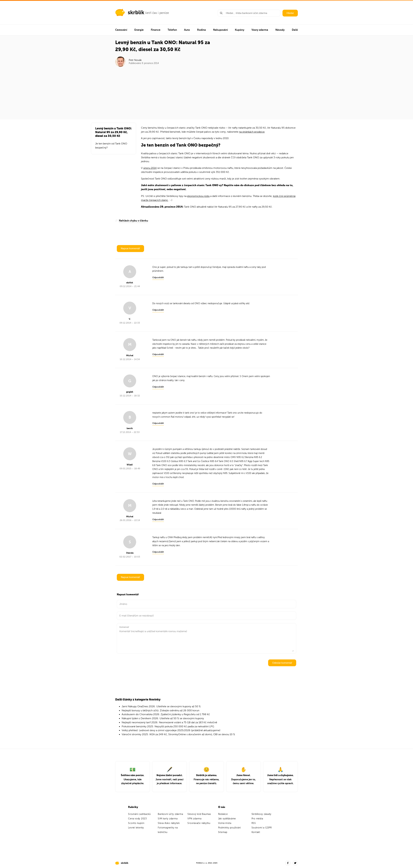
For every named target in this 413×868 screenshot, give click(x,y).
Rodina (201, 30)
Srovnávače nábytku (199, 823)
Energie (139, 30)
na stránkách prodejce (252, 132)
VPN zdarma (194, 819)
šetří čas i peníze (157, 13)
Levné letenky (136, 828)
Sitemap (223, 832)
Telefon (172, 30)
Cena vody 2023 (137, 819)
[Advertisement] (207, 91)
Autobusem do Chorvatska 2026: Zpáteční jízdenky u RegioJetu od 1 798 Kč (166, 714)
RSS (254, 823)
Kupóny (240, 30)
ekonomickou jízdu (198, 196)
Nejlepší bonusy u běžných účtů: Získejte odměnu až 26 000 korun (160, 710)
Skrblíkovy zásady (261, 814)
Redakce (223, 814)
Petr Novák (135, 60)
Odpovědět (158, 277)
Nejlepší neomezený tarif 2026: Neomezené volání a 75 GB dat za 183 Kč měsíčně (169, 722)
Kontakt (256, 832)
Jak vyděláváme (227, 819)
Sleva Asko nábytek (169, 823)
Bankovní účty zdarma (170, 814)
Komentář (124, 627)
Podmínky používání (229, 828)
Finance (156, 30)
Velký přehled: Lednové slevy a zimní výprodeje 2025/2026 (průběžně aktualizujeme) (171, 730)
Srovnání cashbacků (139, 814)
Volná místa (225, 823)
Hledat (290, 13)
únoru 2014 (150, 168)
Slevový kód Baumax (199, 814)
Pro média (257, 819)
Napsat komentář (130, 248)
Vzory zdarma (260, 30)
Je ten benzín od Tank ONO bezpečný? (111, 146)
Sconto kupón (136, 823)
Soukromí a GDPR (262, 828)
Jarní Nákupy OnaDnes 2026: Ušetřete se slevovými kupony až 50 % (161, 706)
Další (295, 30)
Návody (280, 30)
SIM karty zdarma (168, 819)
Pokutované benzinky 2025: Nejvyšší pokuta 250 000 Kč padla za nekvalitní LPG (168, 726)
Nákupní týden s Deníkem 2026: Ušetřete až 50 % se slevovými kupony (163, 718)
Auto (187, 30)
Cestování (121, 30)
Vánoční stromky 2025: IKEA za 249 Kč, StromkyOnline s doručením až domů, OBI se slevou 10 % (178, 734)
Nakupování (220, 30)
